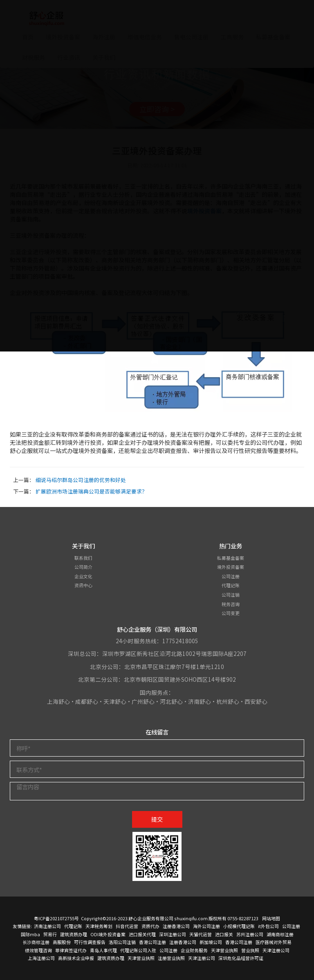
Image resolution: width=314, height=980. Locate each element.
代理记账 (231, 585)
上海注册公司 (41, 958)
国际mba (30, 934)
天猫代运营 (201, 934)
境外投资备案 (231, 567)
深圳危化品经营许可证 (241, 958)
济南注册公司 (47, 926)
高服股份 (62, 942)
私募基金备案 (231, 558)
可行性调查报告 (90, 942)
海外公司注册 (206, 926)
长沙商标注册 (36, 942)
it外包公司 (268, 926)
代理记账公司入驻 (138, 950)
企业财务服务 (194, 950)
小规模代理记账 (239, 926)
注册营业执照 (171, 958)
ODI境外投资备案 (108, 934)
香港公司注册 (153, 942)
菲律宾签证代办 (71, 950)
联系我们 (83, 558)
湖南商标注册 (280, 934)
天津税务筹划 (99, 926)
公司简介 (83, 567)
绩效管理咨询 (38, 950)
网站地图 (271, 918)
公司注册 (231, 576)
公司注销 (231, 595)
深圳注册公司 (173, 934)
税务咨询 (231, 604)
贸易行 (50, 934)
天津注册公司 (276, 950)
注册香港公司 (176, 926)
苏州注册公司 (250, 934)
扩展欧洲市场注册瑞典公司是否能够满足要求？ (91, 491)
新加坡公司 (211, 942)
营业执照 (250, 950)
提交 (157, 819)
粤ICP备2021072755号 (56, 918)
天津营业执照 (224, 950)
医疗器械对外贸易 (274, 942)
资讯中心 (83, 585)
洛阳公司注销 (122, 942)
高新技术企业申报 (76, 958)
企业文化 (83, 576)
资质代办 (150, 926)
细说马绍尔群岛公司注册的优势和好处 (81, 480)
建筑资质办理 (74, 934)
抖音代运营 (127, 926)
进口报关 (224, 934)
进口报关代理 (142, 934)
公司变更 (231, 613)
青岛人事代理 (103, 950)
